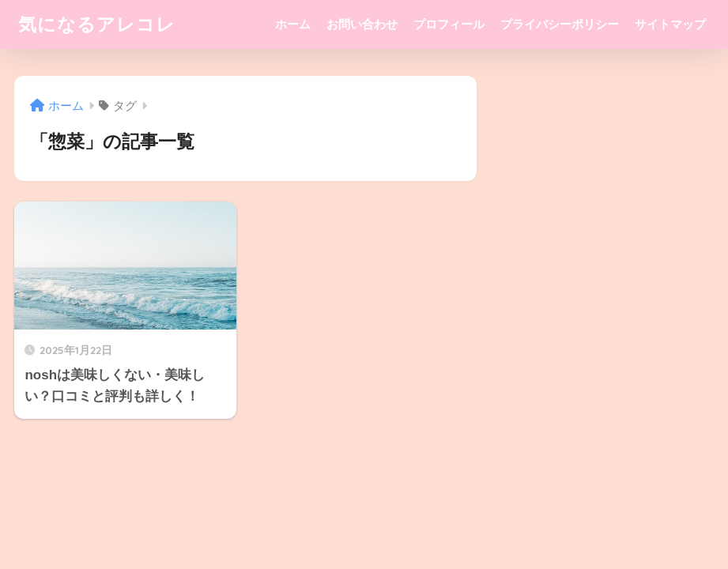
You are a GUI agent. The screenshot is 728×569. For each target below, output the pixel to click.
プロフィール (449, 24)
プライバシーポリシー (560, 24)
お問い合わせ (362, 24)
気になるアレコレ (97, 24)
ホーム (293, 24)
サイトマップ (670, 24)
